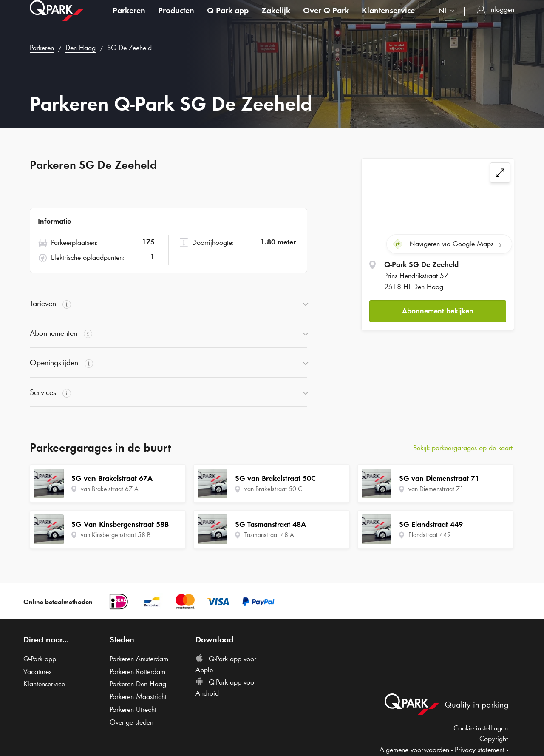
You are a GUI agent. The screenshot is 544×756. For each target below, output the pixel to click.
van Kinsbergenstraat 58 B (116, 535)
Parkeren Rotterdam (137, 671)
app (228, 19)
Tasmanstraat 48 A (269, 535)
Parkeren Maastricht (138, 696)
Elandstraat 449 (430, 535)
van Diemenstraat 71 (436, 489)
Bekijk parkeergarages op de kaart (463, 448)
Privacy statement (480, 750)
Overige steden (132, 722)
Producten (176, 19)
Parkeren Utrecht (133, 709)
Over (326, 19)
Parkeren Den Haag (138, 684)
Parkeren (129, 19)
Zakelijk (276, 19)
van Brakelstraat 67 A (110, 489)
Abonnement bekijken (438, 311)
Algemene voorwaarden (414, 750)
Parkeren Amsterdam (139, 659)
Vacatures (37, 671)
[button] (438, 311)
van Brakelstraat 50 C (273, 489)
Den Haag (81, 48)
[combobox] (448, 20)
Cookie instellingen (481, 728)
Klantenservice (388, 19)
